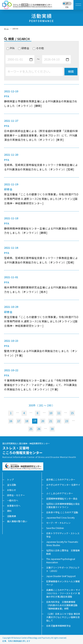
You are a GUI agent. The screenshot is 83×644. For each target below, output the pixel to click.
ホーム (6, 29)
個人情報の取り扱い (17, 521)
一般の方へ (13, 500)
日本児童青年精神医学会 (58, 626)
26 (39, 429)
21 (51, 421)
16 (11, 421)
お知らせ (12, 490)
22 (59, 421)
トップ (10, 479)
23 (67, 421)
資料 (9, 511)
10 (51, 413)
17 (19, 421)
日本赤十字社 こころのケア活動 (62, 512)
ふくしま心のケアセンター (60, 493)
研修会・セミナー (16, 495)
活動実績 (12, 516)
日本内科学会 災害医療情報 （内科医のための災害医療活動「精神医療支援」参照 (62, 605)
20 (43, 421)
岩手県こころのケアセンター (61, 479)
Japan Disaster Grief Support (61, 576)
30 (52, 429)
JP (67, 4)
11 (59, 413)
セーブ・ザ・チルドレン (58, 523)
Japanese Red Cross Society (60, 517)
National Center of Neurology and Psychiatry (32, 638)
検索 (71, 71)
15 (72, 413)
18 (27, 421)
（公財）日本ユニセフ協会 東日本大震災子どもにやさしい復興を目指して (63, 617)
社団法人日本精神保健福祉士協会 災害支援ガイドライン (64, 505)
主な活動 (12, 485)
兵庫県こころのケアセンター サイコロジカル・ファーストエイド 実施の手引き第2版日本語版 (63, 593)
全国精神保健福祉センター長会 (62, 498)
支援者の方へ (14, 506)
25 (31, 429)
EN (67, 7)
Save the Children (55, 528)
